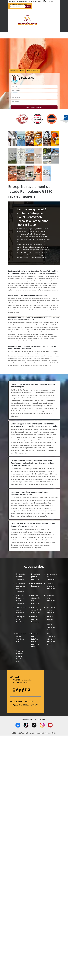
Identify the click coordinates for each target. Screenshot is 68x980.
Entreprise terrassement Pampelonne (51, 586)
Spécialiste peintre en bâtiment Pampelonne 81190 (20, 656)
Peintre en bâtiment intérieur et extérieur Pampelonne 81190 (51, 623)
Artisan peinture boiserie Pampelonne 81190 (21, 638)
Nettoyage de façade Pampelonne (20, 619)
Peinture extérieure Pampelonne (35, 619)
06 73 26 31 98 (49, 1)
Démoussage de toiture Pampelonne (52, 577)
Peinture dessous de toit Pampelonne (36, 610)
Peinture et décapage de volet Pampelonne (35, 599)
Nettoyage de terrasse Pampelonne (51, 610)
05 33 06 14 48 (35, 1)
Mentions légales (51, 733)
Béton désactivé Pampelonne (37, 585)
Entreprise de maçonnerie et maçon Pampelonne (21, 587)
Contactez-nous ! (33, 71)
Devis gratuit (40, 733)
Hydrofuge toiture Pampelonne (51, 598)
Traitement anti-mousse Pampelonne (21, 610)
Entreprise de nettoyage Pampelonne (20, 577)
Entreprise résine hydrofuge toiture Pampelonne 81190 (35, 640)
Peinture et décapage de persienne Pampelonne (20, 599)
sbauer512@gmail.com (18, 1)
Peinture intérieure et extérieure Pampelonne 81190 (51, 639)
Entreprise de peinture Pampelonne (36, 577)
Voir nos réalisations (17, 71)
